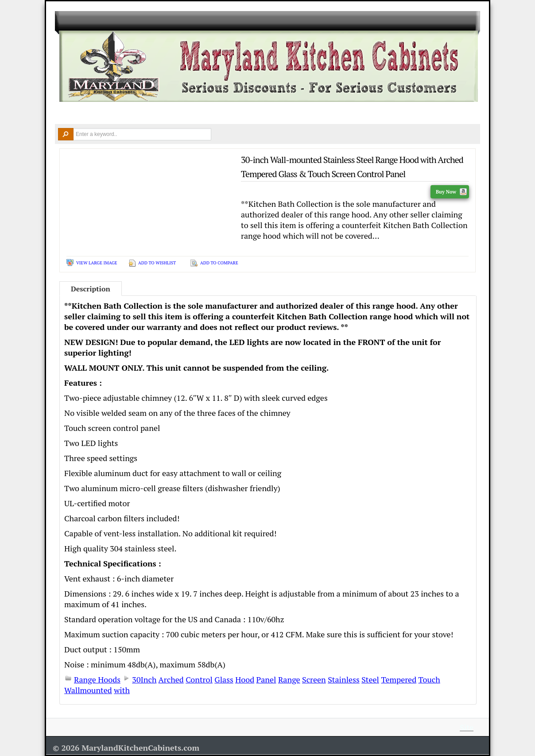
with (122, 690)
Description (91, 289)
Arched (171, 679)
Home (68, 114)
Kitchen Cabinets (119, 113)
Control (199, 679)
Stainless (344, 679)
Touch (429, 679)
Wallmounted (88, 690)
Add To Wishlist (157, 263)
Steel (370, 679)
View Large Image (97, 263)
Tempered (399, 679)
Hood (245, 679)
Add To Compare (219, 263)
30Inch (144, 679)
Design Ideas (240, 113)
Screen (314, 679)
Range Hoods (97, 679)
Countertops (182, 113)
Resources (361, 113)
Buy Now (451, 192)
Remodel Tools (300, 113)
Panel (266, 679)
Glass (224, 679)
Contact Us (419, 113)
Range (289, 679)
